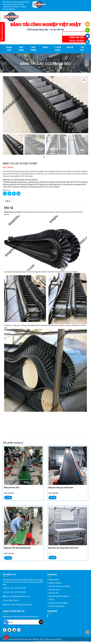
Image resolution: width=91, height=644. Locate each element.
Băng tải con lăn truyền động (59, 586)
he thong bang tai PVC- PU (38, 187)
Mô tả (8, 201)
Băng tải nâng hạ (55, 583)
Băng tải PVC (33, 184)
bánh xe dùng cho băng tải (17, 187)
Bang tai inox (45, 182)
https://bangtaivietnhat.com (22, 605)
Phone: (6, 588)
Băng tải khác (54, 580)
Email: (6, 596)
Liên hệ (70, 47)
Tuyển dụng (58, 49)
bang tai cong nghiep (57, 606)
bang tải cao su (23, 182)
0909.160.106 (77, 37)
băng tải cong (34, 182)
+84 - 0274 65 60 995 (18, 592)
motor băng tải (54, 187)
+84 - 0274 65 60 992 (18, 588)
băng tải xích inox (69, 184)
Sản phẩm (33, 49)
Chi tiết (8, 498)
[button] (44, 157)
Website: (7, 605)
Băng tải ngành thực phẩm (59, 596)
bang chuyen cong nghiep (58, 603)
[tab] (8, 201)
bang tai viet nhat (45, 184)
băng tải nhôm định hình (19, 184)
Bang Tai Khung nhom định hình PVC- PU (66, 182)
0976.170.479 (77, 41)
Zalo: (6, 600)
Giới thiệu (21, 49)
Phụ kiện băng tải (18, 180)
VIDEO (45, 47)
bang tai (13, 182)
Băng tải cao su (55, 590)
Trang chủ (9, 49)
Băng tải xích (54, 593)
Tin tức (82, 49)
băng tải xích (57, 184)
